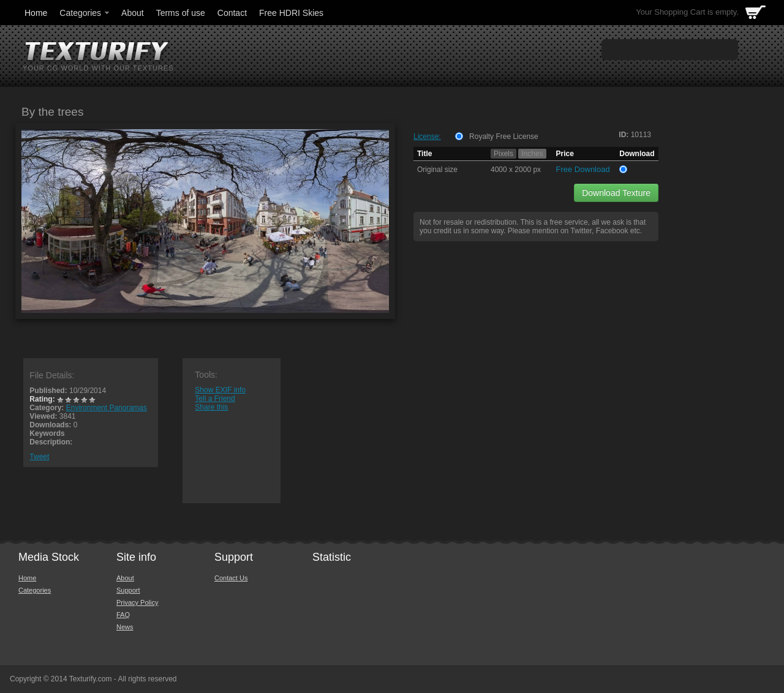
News (125, 627)
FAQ (123, 615)
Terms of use (181, 13)
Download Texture (616, 193)
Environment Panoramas (107, 408)
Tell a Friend (215, 399)
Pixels (503, 154)
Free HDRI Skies (291, 13)
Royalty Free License (504, 137)
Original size (437, 170)
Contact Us (231, 578)
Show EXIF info (220, 390)
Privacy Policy (137, 602)
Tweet (39, 457)
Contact (232, 13)
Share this (211, 407)
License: (427, 137)
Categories (85, 13)
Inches (532, 154)
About (133, 13)
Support (128, 590)
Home (36, 13)
